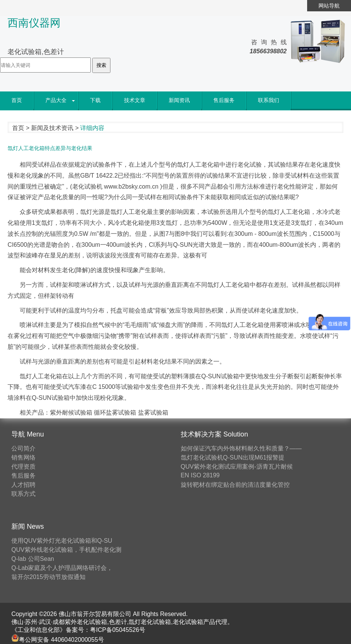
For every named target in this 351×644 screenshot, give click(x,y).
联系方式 (23, 494)
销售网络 (23, 457)
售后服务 (224, 100)
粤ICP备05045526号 (118, 630)
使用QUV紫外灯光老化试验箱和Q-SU (62, 541)
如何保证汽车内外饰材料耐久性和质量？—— (241, 448)
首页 (17, 100)
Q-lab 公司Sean (33, 559)
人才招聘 (23, 485)
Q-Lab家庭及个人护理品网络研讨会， (62, 568)
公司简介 (23, 448)
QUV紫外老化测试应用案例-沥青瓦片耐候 (237, 467)
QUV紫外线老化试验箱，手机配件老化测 (66, 550)
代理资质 (23, 467)
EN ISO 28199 (200, 475)
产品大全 (56, 100)
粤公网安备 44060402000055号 (58, 640)
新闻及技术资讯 (52, 128)
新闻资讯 (179, 100)
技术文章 (135, 100)
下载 (95, 100)
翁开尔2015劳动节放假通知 (48, 577)
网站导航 (329, 6)
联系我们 (269, 100)
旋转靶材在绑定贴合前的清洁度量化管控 (235, 485)
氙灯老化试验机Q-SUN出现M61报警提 (233, 457)
